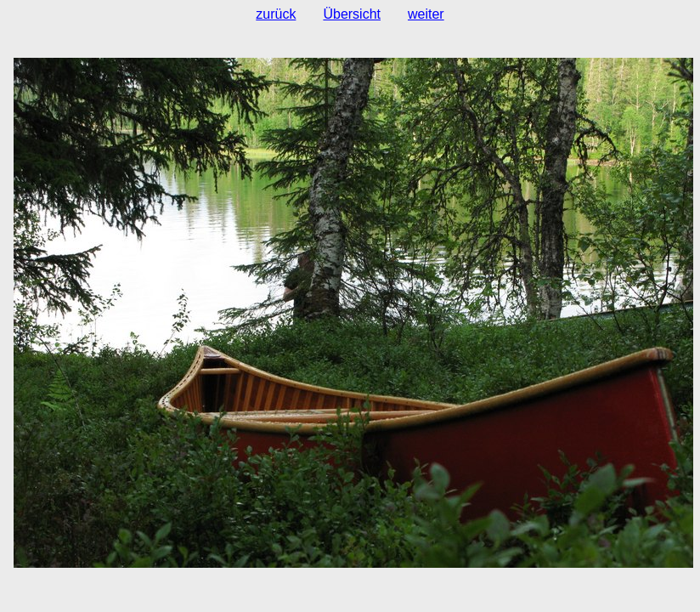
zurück (276, 14)
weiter (426, 14)
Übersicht (352, 14)
